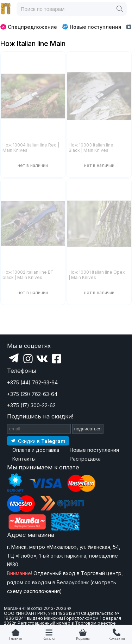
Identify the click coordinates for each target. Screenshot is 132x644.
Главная (15, 639)
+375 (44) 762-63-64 (32, 382)
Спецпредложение (29, 27)
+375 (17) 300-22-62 (31, 405)
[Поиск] (120, 9)
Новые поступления (92, 27)
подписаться (88, 429)
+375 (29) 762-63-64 (32, 394)
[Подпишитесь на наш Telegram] (38, 441)
